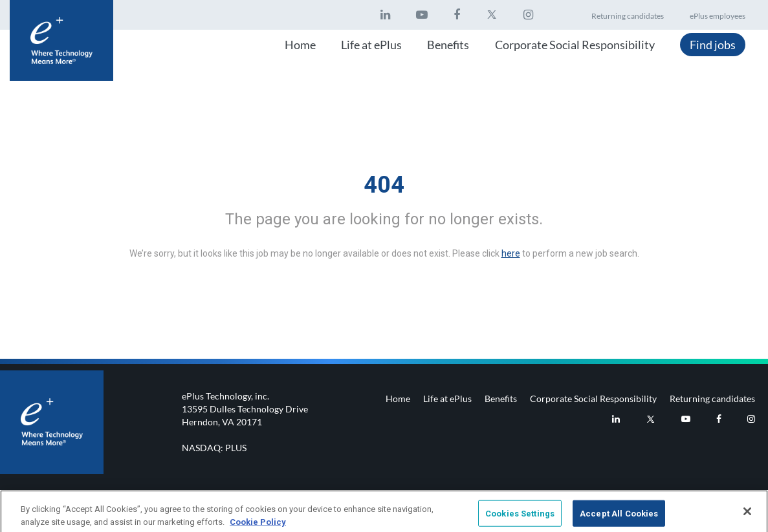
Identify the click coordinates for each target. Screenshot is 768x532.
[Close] (747, 515)
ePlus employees (718, 16)
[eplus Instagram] (528, 15)
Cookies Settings (520, 516)
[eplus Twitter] (651, 419)
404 (384, 185)
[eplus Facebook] (457, 15)
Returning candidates (628, 16)
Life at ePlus (371, 45)
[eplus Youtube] (422, 15)
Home (300, 45)
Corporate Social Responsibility (575, 45)
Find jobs (713, 45)
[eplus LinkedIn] (385, 15)
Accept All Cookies (619, 516)
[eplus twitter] (492, 15)
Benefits (448, 45)
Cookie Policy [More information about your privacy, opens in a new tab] (258, 525)
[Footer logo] (52, 422)
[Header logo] (61, 40)
